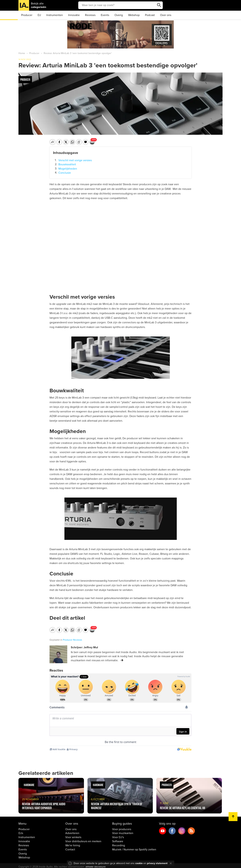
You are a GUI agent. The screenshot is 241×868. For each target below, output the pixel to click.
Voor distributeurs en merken (83, 839)
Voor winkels (73, 835)
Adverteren (72, 831)
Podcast (150, 15)
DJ (39, 15)
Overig (119, 15)
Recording (119, 843)
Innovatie (74, 15)
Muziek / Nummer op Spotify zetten (134, 847)
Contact (70, 847)
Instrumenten (55, 15)
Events (105, 15)
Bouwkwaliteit (67, 164)
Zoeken (159, 5)
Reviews (90, 15)
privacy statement (157, 863)
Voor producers (122, 827)
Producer (27, 15)
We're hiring (73, 843)
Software (118, 839)
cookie (139, 863)
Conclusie (65, 173)
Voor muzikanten (123, 831)
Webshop (134, 15)
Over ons (166, 15)
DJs (21, 831)
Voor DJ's (118, 835)
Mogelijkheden (68, 169)
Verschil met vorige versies (75, 160)
